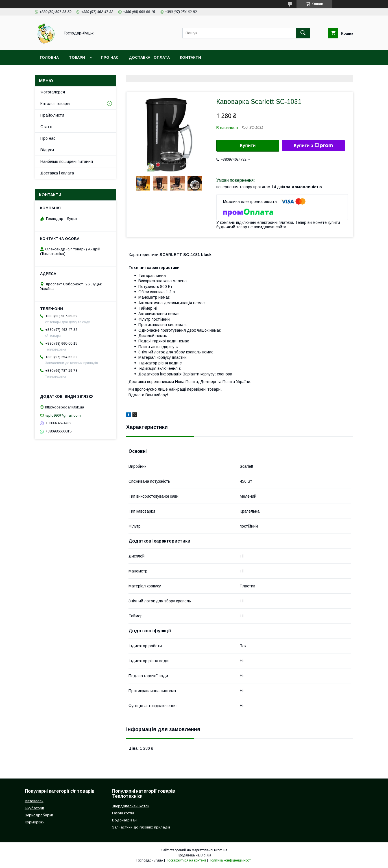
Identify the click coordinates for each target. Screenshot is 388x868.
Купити (248, 146)
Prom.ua (221, 850)
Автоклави (34, 801)
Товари (77, 57)
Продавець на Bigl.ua (194, 855)
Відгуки (47, 150)
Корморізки (35, 822)
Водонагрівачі (125, 820)
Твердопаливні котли (131, 806)
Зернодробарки (39, 815)
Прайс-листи (52, 115)
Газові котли (123, 813)
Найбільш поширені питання (67, 161)
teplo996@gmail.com (63, 415)
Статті (46, 127)
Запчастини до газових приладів (141, 827)
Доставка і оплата (149, 57)
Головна (49, 57)
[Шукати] (303, 33)
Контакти (190, 57)
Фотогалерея (53, 92)
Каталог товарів (55, 104)
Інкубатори (34, 808)
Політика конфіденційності (230, 860)
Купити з (313, 146)
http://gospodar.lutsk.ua (65, 407)
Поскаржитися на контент (186, 860)
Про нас (110, 57)
